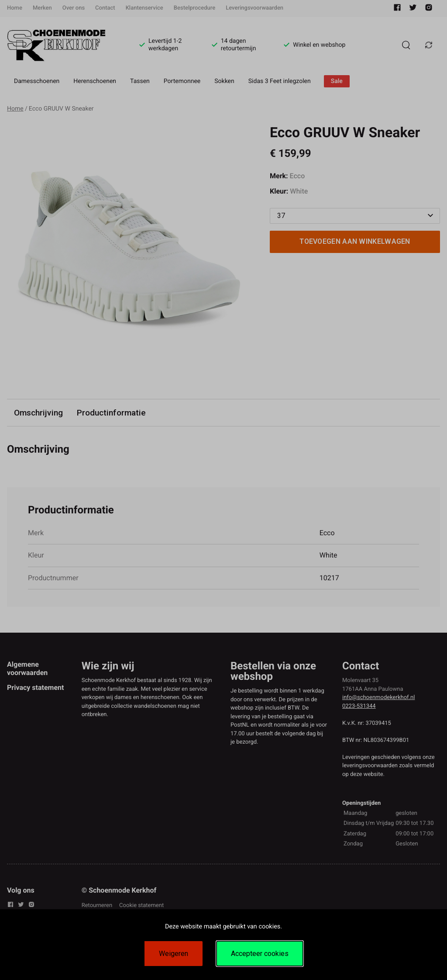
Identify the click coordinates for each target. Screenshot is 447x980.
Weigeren (174, 954)
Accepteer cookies (260, 954)
